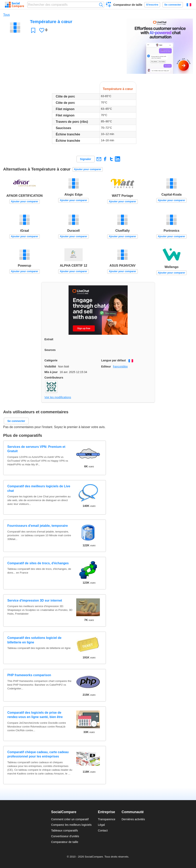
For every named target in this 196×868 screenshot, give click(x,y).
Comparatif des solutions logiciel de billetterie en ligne (34, 640)
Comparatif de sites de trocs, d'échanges (38, 563)
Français (189, 5)
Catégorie (51, 360)
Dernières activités (133, 819)
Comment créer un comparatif (70, 819)
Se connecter (173, 5)
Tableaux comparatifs (64, 831)
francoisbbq (120, 367)
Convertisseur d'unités (65, 836)
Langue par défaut (114, 360)
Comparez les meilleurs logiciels (71, 825)
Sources (50, 350)
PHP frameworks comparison (29, 675)
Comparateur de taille (128, 5)
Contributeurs (54, 378)
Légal (101, 825)
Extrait (49, 339)
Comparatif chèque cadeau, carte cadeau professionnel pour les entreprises (38, 754)
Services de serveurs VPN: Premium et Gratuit (36, 449)
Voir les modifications (58, 397)
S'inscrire (152, 5)
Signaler (86, 159)
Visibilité (50, 367)
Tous (7, 15)
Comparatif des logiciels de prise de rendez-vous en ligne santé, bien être (35, 715)
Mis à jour (51, 372)
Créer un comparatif (109, 5)
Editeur (106, 367)
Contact (103, 831)
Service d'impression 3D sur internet (35, 600)
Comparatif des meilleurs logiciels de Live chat (39, 488)
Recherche (101, 5)
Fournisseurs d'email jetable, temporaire (38, 526)
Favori (33, 30)
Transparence (107, 819)
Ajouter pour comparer (88, 169)
